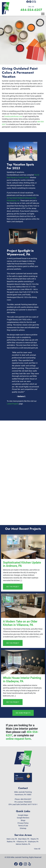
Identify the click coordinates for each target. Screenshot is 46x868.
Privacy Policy (23, 823)
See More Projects (23, 713)
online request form (18, 739)
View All (37, 849)
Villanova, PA (22, 842)
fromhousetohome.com (13, 116)
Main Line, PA (12, 839)
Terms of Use (23, 826)
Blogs (23, 820)
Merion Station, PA (23, 844)
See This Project (13, 587)
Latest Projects (13, 404)
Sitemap (23, 828)
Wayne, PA (35, 839)
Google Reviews (23, 818)
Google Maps (23, 815)
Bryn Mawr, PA (24, 839)
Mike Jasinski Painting (19, 857)
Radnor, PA (11, 842)
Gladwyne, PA (33, 842)
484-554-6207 (31, 10)
